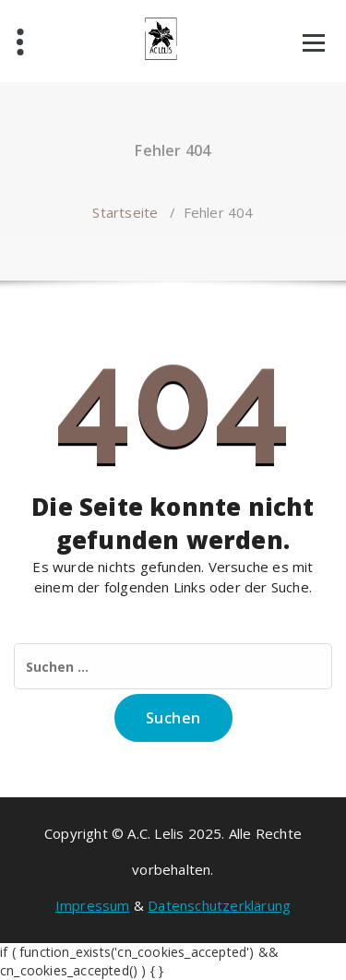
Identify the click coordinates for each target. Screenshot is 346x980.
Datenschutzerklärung (219, 905)
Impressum (93, 905)
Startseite (125, 212)
